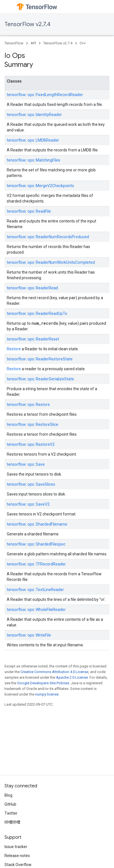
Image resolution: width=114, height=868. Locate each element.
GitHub (10, 804)
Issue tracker (16, 847)
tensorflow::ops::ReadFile (29, 211)
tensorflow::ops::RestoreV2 (31, 444)
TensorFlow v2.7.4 (27, 24)
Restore (14, 349)
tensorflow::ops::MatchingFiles (33, 160)
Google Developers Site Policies (43, 683)
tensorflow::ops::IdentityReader (34, 115)
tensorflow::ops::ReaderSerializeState (40, 379)
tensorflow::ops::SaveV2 (28, 504)
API (33, 43)
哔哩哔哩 (12, 822)
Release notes (17, 856)
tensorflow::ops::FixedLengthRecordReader (45, 95)
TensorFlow (14, 43)
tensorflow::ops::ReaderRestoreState (40, 359)
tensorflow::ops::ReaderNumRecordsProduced (48, 237)
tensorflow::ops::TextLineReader (35, 590)
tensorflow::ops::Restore (28, 405)
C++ (83, 43)
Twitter (11, 813)
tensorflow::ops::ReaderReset (33, 339)
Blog (8, 795)
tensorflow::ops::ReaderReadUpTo (37, 313)
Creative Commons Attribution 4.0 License (54, 672)
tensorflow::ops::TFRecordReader (36, 564)
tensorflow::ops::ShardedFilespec (36, 544)
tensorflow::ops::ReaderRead (32, 288)
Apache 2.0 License (72, 677)
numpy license (47, 694)
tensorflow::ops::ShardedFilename (37, 524)
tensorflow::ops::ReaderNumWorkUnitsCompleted (51, 262)
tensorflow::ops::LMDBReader (33, 140)
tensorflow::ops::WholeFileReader (36, 610)
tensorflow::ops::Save (26, 464)
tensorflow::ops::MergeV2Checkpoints (40, 186)
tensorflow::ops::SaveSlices (31, 484)
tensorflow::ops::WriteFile (29, 635)
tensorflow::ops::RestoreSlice (33, 424)
